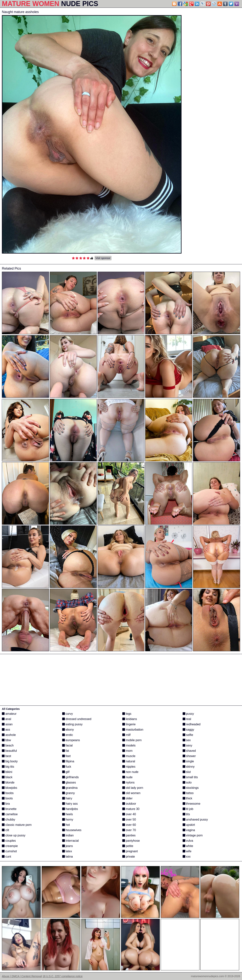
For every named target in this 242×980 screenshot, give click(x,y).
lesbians (130, 719)
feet (66, 756)
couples (9, 841)
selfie (188, 735)
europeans (71, 740)
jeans (68, 846)
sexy (187, 745)
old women (131, 793)
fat (66, 751)
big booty (10, 761)
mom (127, 751)
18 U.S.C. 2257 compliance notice (63, 976)
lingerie (129, 724)
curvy (68, 714)
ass (6, 730)
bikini (7, 772)
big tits (8, 767)
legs (127, 714)
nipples (129, 767)
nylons (128, 782)
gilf (66, 772)
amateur (9, 714)
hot (66, 825)
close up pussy (14, 835)
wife (187, 851)
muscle (129, 756)
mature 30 (131, 809)
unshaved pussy (195, 820)
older (127, 798)
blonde (8, 782)
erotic (68, 735)
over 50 (129, 820)
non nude (130, 772)
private (129, 857)
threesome (192, 804)
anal (7, 719)
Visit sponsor (103, 258)
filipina (68, 761)
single (188, 761)
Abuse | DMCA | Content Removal (22, 976)
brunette (9, 809)
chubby (9, 820)
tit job (188, 809)
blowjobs (10, 788)
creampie (10, 846)
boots (7, 798)
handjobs (70, 809)
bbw (6, 740)
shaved (189, 751)
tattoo (188, 793)
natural (129, 761)
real (187, 719)
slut (187, 772)
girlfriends (71, 777)
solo (187, 782)
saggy (188, 730)
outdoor (129, 804)
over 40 (129, 814)
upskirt (189, 825)
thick (187, 798)
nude (127, 777)
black (7, 777)
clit (5, 830)
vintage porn (193, 835)
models (129, 745)
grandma (70, 788)
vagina (189, 830)
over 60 (129, 825)
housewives (72, 830)
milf (126, 735)
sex (187, 740)
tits (186, 814)
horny (68, 820)
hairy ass (70, 804)
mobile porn (132, 740)
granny (69, 793)
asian (7, 724)
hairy (67, 798)
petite (128, 846)
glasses (69, 782)
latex (67, 851)
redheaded (192, 724)
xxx (187, 857)
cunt (7, 857)
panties (129, 835)
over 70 (129, 830)
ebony (68, 730)
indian (68, 835)
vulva (188, 841)
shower (189, 756)
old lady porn (133, 788)
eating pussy (72, 724)
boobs (8, 793)
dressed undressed (77, 719)
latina (68, 857)
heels (68, 814)
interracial (71, 841)
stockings (191, 788)
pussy (188, 714)
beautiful (9, 751)
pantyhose (131, 841)
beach (8, 745)
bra (6, 804)
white (188, 846)
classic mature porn (17, 825)
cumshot (9, 851)
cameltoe (10, 814)
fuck (67, 767)
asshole (9, 735)
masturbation (133, 730)
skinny (189, 767)
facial (67, 745)
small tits (190, 777)
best (7, 756)
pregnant (130, 851)
